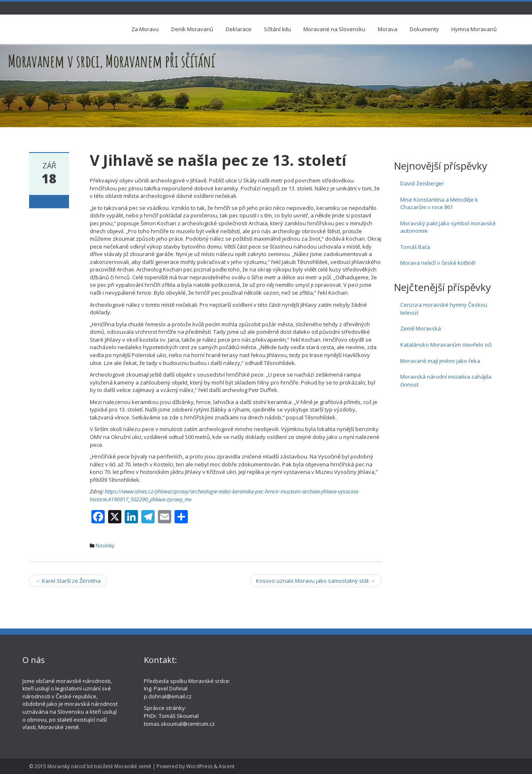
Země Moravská (421, 328)
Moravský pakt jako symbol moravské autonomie (448, 227)
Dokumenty (424, 29)
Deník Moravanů (192, 29)
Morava (388, 29)
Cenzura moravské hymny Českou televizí (444, 309)
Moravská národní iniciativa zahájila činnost (446, 381)
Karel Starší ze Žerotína (68, 581)
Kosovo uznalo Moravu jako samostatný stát (316, 581)
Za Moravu (145, 29)
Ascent (227, 766)
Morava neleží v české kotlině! (438, 263)
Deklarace (239, 29)
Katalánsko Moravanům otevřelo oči (446, 345)
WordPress (199, 766)
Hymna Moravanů (474, 29)
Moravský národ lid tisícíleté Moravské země (99, 766)
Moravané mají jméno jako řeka (440, 361)
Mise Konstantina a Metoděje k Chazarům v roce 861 (439, 203)
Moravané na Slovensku (334, 29)
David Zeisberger (422, 183)
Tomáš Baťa (415, 247)
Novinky (105, 546)
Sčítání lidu (277, 29)
